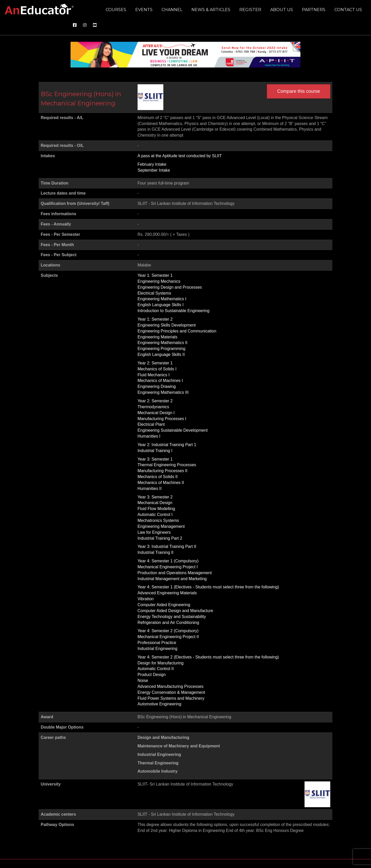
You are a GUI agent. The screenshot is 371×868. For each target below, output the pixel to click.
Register (250, 10)
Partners (314, 10)
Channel (172, 10)
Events (144, 10)
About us (282, 10)
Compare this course (299, 91)
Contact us (348, 10)
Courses (116, 10)
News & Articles (211, 10)
